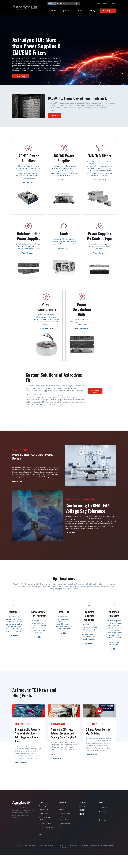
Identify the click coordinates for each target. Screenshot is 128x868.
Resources (79, 11)
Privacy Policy (51, 858)
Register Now (17, 483)
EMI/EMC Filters (44, 823)
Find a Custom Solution (95, 393)
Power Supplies (43, 819)
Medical (61, 819)
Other (41, 848)
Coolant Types (43, 826)
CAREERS (106, 3)
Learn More (55, 116)
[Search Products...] (66, 3)
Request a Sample (21, 76)
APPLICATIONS (63, 815)
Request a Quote (108, 11)
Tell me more (70, 535)
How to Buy (92, 11)
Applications (66, 11)
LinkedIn (102, 829)
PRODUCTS (42, 815)
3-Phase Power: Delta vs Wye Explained (98, 744)
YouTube (103, 833)
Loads (41, 844)
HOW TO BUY (82, 819)
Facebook (103, 821)
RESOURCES (82, 815)
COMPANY (99, 3)
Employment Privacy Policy (90, 858)
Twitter (102, 825)
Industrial (62, 823)
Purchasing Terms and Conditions (68, 858)
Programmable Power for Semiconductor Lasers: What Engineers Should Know (28, 748)
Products (53, 11)
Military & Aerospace (65, 833)
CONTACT (112, 3)
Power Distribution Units (46, 840)
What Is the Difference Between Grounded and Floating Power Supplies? (63, 746)
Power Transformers (45, 836)
